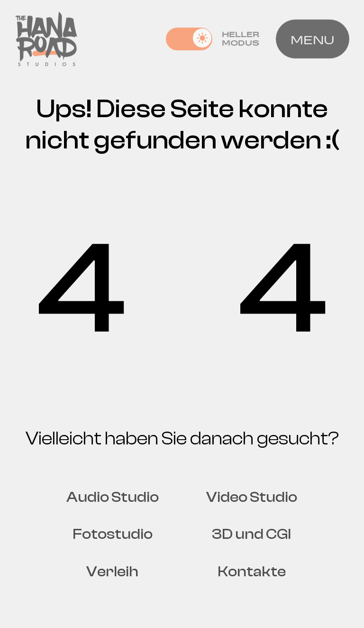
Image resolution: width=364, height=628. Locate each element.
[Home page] (46, 37)
